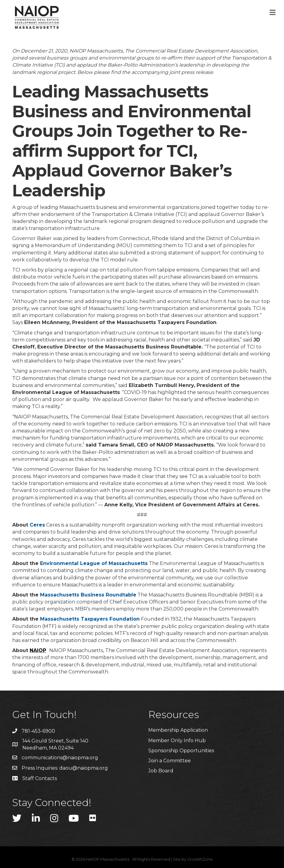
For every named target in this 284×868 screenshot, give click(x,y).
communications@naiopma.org (60, 758)
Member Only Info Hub (177, 740)
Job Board (161, 771)
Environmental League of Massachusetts (94, 563)
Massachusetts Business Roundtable (88, 595)
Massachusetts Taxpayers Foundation (90, 619)
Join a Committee (170, 761)
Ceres (37, 525)
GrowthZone (200, 859)
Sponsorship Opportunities (181, 751)
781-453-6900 (38, 731)
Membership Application (178, 730)
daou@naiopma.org (84, 768)
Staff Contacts (40, 778)
